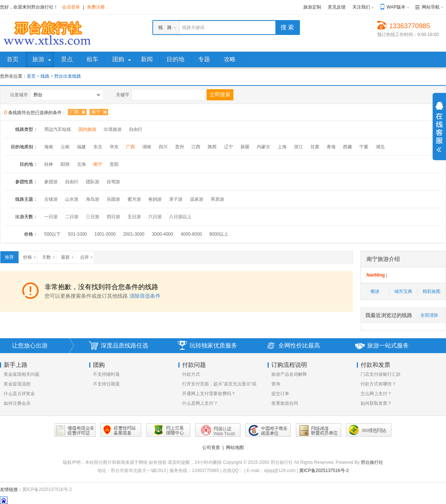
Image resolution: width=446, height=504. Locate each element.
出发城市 (19, 95)
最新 (68, 256)
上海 (282, 147)
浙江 (298, 147)
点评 (87, 256)
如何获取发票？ (376, 403)
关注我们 (361, 7)
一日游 (51, 217)
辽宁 (229, 147)
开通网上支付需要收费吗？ (209, 394)
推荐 (12, 256)
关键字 (123, 95)
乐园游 (113, 199)
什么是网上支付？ (200, 403)
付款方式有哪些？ (378, 384)
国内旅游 (87, 129)
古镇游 (51, 199)
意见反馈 (337, 7)
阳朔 (65, 164)
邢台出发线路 (68, 76)
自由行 (136, 129)
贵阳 (114, 164)
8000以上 (219, 234)
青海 (331, 147)
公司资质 (211, 448)
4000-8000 (191, 234)
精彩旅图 (432, 291)
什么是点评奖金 (19, 394)
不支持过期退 (106, 384)
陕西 (212, 147)
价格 (30, 256)
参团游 (51, 182)
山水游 (72, 199)
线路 (46, 76)
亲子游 (176, 199)
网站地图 (235, 448)
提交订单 (280, 394)
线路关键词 (193, 28)
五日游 (134, 217)
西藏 (348, 147)
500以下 (52, 234)
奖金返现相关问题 (22, 374)
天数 (49, 256)
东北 (98, 147)
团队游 (93, 182)
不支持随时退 (106, 374)
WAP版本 (396, 7)
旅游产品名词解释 (289, 374)
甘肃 (315, 147)
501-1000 (77, 234)
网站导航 (431, 7)
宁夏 (364, 147)
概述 (375, 291)
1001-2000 (105, 234)
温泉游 (197, 199)
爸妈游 (155, 199)
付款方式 (191, 374)
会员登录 (71, 7)
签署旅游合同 (285, 403)
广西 (74, 112)
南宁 (96, 112)
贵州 (180, 147)
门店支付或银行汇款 (381, 374)
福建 (81, 147)
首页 (31, 76)
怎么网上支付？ (376, 394)
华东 (114, 147)
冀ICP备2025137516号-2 (324, 471)
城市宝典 (403, 291)
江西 (196, 147)
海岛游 (93, 199)
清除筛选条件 (145, 296)
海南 (49, 147)
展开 (439, 127)
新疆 (245, 147)
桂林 (49, 164)
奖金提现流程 (17, 384)
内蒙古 (264, 147)
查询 (276, 384)
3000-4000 (163, 234)
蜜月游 (134, 199)
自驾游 (113, 182)
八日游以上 (180, 217)
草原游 (217, 199)
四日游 (113, 217)
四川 (163, 147)
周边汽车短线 (58, 129)
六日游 (155, 217)
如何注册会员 (17, 403)
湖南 (147, 147)
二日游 (72, 217)
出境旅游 (113, 129)
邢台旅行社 (372, 462)
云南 (65, 147)
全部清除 (429, 315)
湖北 (380, 147)
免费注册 (96, 7)
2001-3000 (134, 234)
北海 (81, 164)
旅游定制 (312, 7)
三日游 (93, 217)
